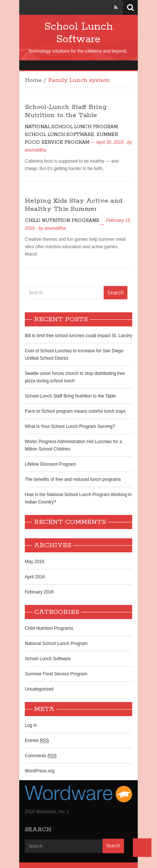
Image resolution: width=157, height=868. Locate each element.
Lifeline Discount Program (50, 464)
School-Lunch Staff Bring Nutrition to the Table (66, 111)
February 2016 (39, 592)
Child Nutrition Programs (62, 221)
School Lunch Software (79, 33)
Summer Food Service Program (56, 674)
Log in (31, 725)
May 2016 (35, 562)
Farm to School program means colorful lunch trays (75, 411)
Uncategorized (39, 689)
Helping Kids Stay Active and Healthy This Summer (74, 205)
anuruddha (35, 150)
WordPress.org (40, 771)
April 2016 (35, 577)
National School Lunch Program (71, 127)
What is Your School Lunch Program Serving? (70, 426)
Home (33, 80)
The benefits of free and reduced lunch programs (73, 479)
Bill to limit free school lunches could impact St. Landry (78, 336)
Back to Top (142, 848)
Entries (37, 741)
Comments (41, 756)
